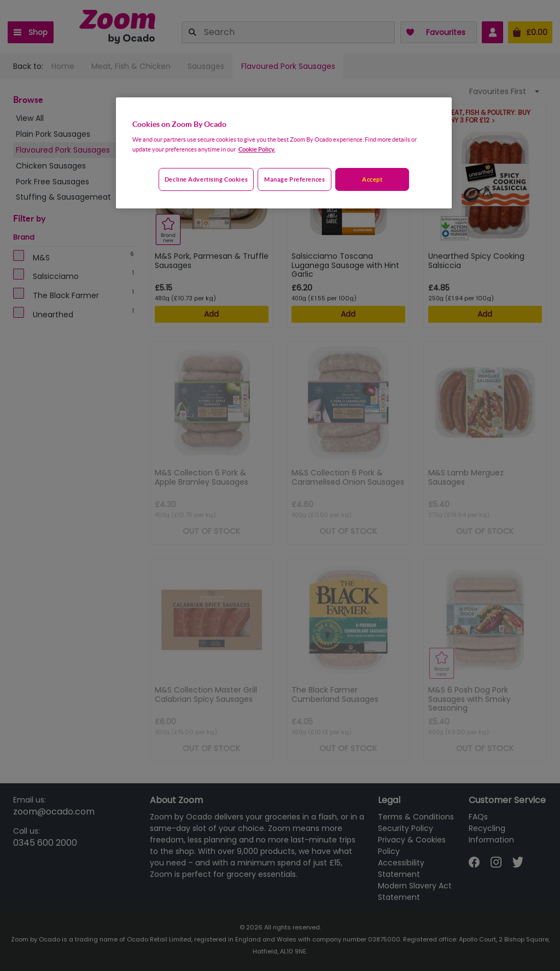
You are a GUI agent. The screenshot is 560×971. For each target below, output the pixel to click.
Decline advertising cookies (206, 179)
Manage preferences (294, 179)
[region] (284, 153)
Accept (372, 179)
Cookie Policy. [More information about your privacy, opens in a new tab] (257, 149)
